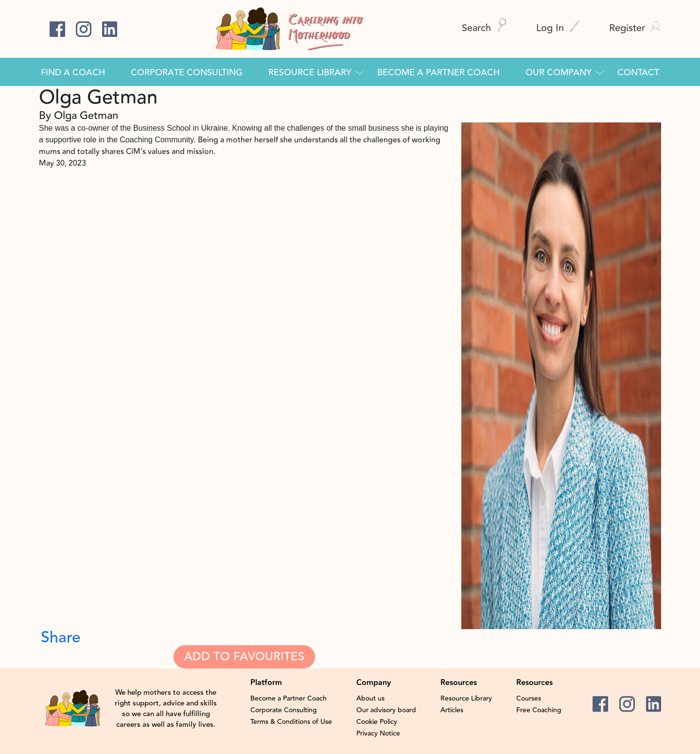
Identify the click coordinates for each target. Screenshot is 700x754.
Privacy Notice (378, 734)
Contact (638, 72)
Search (484, 28)
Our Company (559, 72)
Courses (529, 699)
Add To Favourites (244, 657)
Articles (452, 710)
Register (635, 28)
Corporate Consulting (187, 72)
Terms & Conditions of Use (291, 722)
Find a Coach (73, 72)
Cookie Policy (377, 722)
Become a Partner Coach (438, 72)
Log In (558, 28)
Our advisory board (386, 710)
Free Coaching (539, 710)
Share (61, 637)
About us (370, 699)
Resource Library (310, 72)
